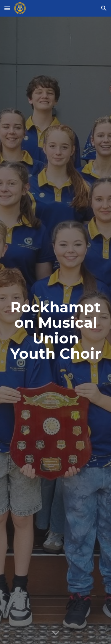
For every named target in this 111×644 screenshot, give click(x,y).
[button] (7, 8)
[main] (56, 330)
